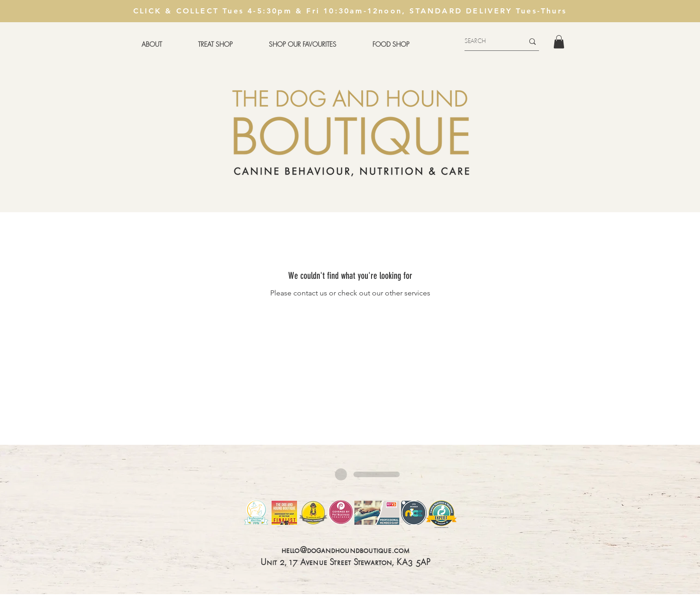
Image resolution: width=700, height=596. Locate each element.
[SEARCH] (487, 41)
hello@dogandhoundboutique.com (346, 551)
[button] (215, 44)
